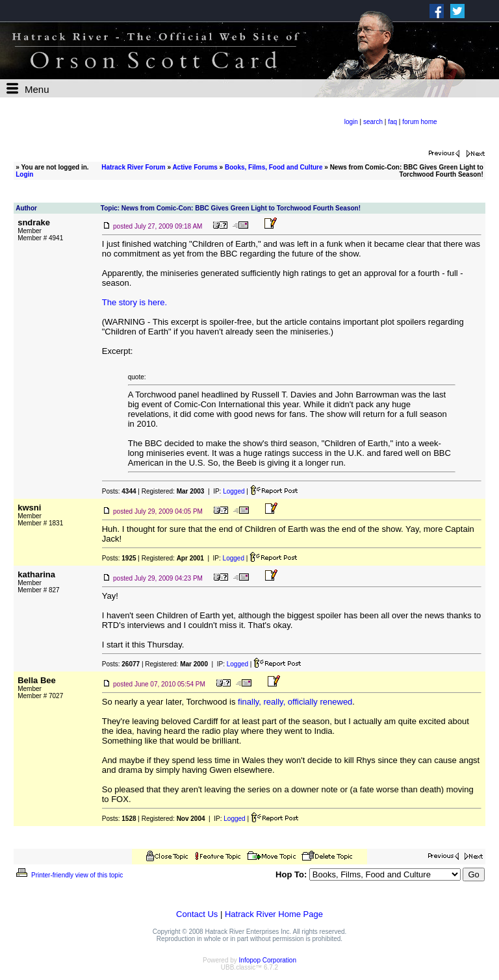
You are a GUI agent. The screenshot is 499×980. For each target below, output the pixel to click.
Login (24, 174)
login (351, 122)
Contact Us (197, 914)
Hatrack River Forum (133, 167)
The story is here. (134, 302)
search (373, 122)
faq (392, 122)
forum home (419, 122)
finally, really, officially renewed (295, 702)
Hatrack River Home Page (274, 914)
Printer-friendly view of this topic (69, 875)
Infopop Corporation (268, 960)
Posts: (119, 491)
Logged (234, 491)
